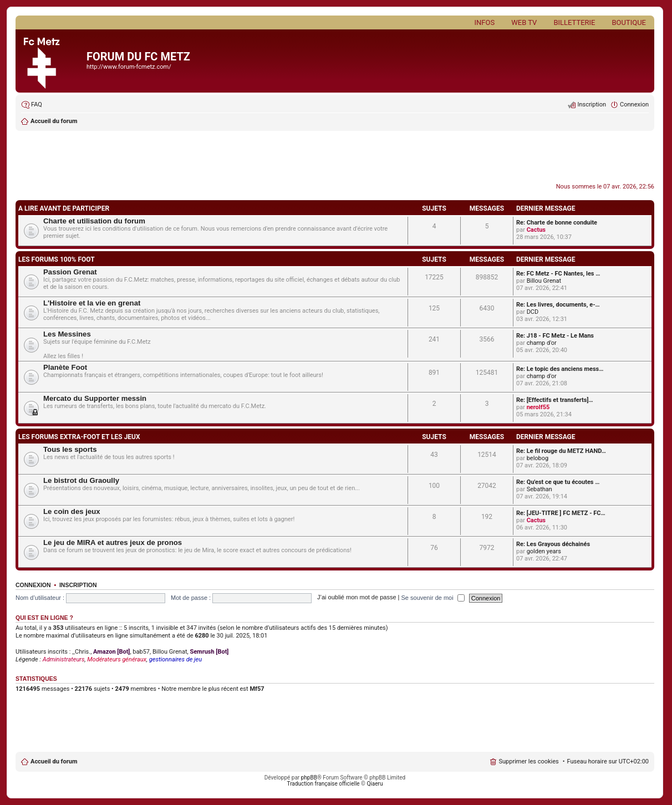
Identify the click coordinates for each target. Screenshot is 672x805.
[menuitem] (32, 105)
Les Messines (67, 334)
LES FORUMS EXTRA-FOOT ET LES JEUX (79, 437)
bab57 (141, 652)
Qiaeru (375, 784)
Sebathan (539, 489)
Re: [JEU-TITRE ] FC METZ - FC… (561, 513)
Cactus (536, 230)
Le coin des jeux (72, 511)
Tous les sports (70, 449)
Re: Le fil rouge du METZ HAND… (561, 451)
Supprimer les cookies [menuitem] (528, 761)
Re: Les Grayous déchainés (553, 544)
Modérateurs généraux (117, 659)
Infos (485, 22)
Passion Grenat (70, 272)
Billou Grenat (544, 281)
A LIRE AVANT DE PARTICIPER (64, 208)
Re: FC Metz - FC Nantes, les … (558, 274)
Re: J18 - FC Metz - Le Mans (555, 336)
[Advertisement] (335, 158)
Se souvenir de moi (433, 598)
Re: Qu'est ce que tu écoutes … (558, 482)
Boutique (629, 22)
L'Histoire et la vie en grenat (92, 303)
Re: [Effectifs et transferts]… (555, 400)
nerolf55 (538, 407)
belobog (538, 458)
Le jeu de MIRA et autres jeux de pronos (113, 542)
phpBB (309, 778)
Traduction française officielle (324, 784)
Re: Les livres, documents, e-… (558, 305)
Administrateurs (64, 659)
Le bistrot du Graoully (81, 480)
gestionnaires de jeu (175, 659)
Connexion (33, 585)
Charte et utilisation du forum (94, 221)
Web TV (524, 22)
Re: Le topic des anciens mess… (560, 369)
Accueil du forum (54, 761)
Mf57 (257, 689)
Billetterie (574, 22)
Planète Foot (65, 367)
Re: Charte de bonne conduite (557, 223)
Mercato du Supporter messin (95, 398)
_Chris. (81, 652)
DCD (533, 312)
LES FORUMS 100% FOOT (57, 259)
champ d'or (542, 343)
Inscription (78, 585)
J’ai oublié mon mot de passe (357, 598)
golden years (544, 551)
